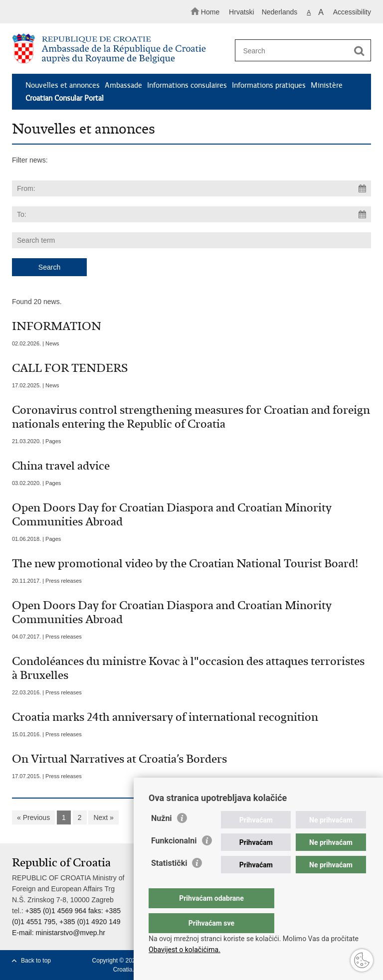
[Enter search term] (300, 51)
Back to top (36, 961)
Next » (103, 817)
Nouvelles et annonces (63, 85)
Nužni (162, 838)
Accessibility (352, 12)
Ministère (327, 85)
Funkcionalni (174, 861)
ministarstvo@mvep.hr (70, 933)
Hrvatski (242, 12)
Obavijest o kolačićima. (185, 950)
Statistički (169, 883)
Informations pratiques (269, 85)
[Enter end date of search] (191, 214)
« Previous (33, 817)
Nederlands (280, 12)
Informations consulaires (187, 85)
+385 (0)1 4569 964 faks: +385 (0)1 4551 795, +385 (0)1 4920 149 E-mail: (66, 922)
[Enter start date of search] (191, 188)
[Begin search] (359, 51)
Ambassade (123, 85)
